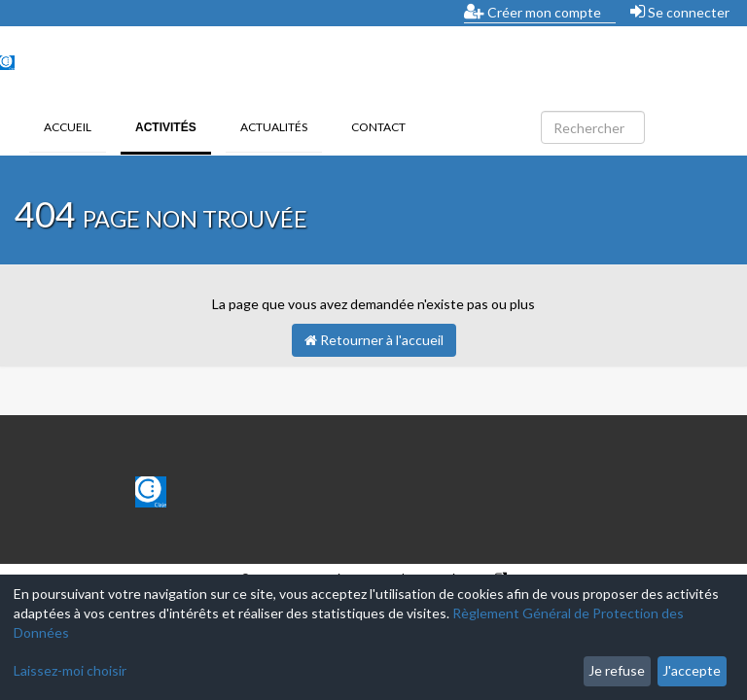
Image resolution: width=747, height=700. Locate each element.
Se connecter (680, 12)
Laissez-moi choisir (70, 670)
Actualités (274, 127)
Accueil (68, 127)
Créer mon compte (533, 12)
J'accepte (692, 670)
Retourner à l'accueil (374, 340)
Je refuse (617, 670)
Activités (173, 125)
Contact (378, 127)
